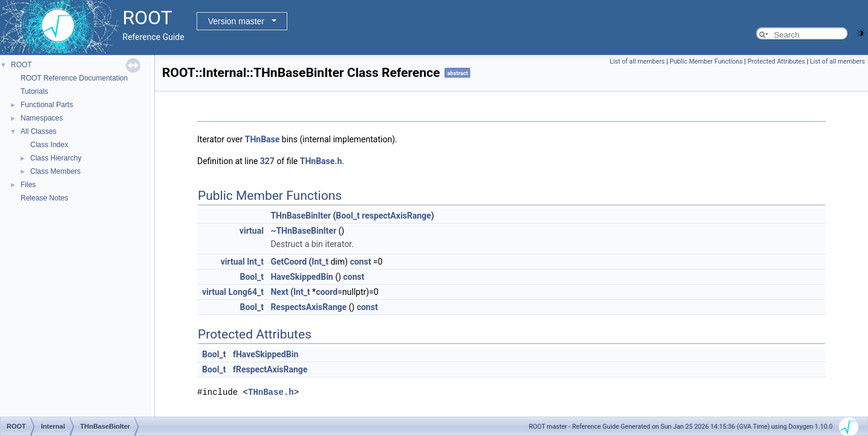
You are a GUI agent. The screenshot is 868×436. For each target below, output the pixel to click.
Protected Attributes (776, 61)
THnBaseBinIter (301, 216)
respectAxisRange (396, 216)
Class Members (55, 171)
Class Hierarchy (56, 158)
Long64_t (246, 292)
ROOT (21, 65)
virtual (252, 231)
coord (327, 292)
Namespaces (42, 118)
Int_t (255, 262)
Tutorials (34, 91)
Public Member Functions (706, 61)
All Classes (38, 131)
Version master (236, 21)
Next (279, 292)
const (360, 262)
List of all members (637, 61)
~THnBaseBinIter (303, 231)
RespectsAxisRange (308, 307)
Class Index (49, 145)
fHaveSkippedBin (266, 354)
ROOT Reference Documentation (74, 78)
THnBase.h (321, 161)
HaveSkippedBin (302, 277)
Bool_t (348, 216)
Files (28, 185)
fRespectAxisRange (270, 369)
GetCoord (289, 262)
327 (267, 161)
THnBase (263, 139)
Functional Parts (47, 105)
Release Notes (44, 198)
